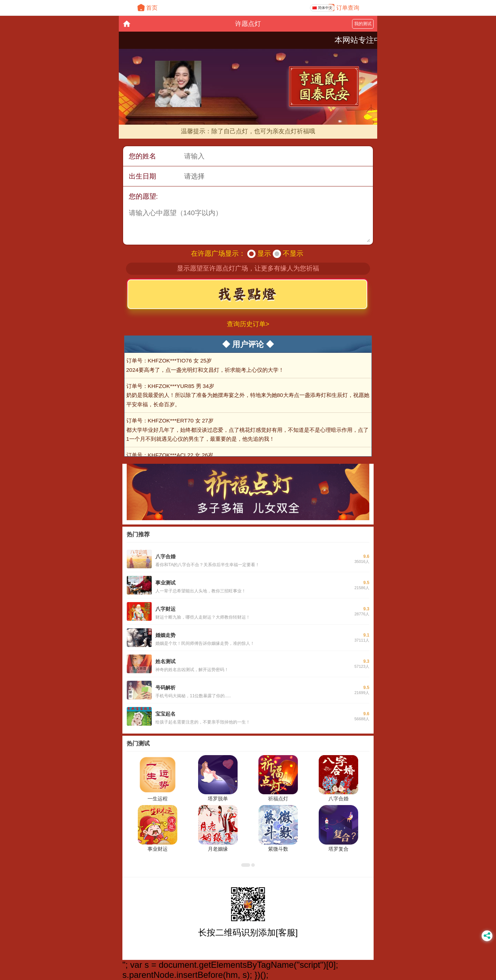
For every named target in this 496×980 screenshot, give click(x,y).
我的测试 (363, 24)
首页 (152, 8)
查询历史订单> (248, 324)
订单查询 (348, 8)
